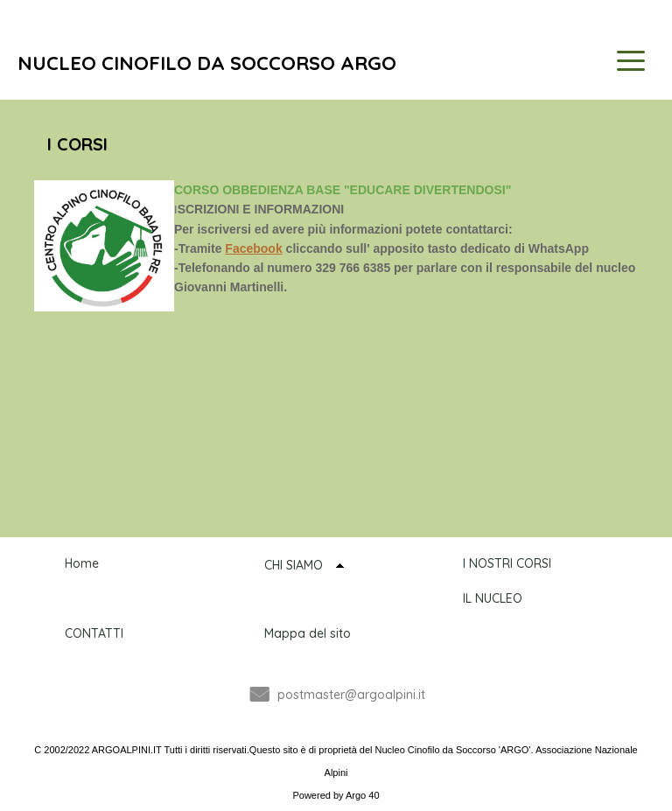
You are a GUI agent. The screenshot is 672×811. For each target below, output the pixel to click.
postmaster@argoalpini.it (351, 695)
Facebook (253, 248)
